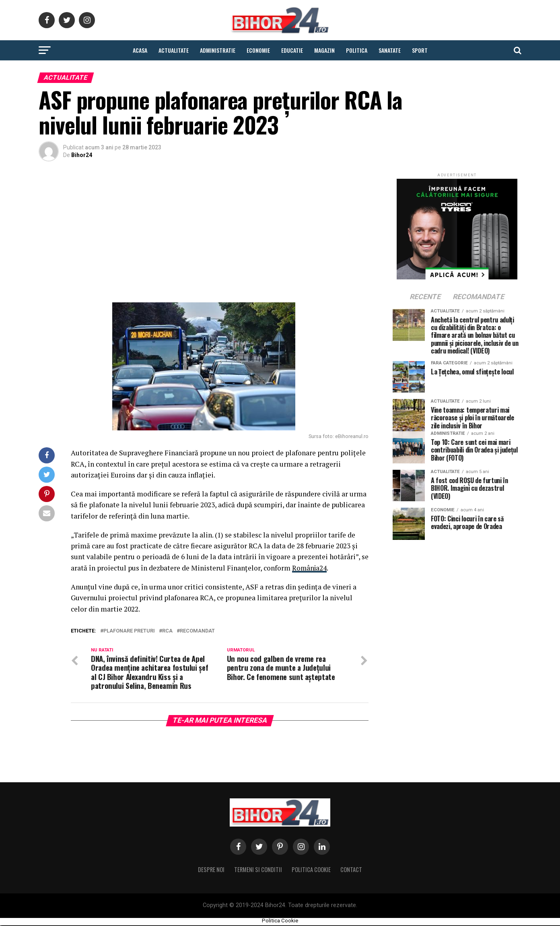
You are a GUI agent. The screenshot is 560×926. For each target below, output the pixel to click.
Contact (351, 870)
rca (167, 631)
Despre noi (211, 870)
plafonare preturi (129, 631)
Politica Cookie (311, 870)
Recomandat (197, 631)
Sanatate (390, 50)
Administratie (218, 50)
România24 (310, 568)
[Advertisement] (204, 234)
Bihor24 (82, 155)
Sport (420, 50)
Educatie (292, 50)
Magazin (324, 50)
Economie (258, 50)
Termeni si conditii (258, 870)
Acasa (140, 50)
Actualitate (174, 50)
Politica (357, 50)
